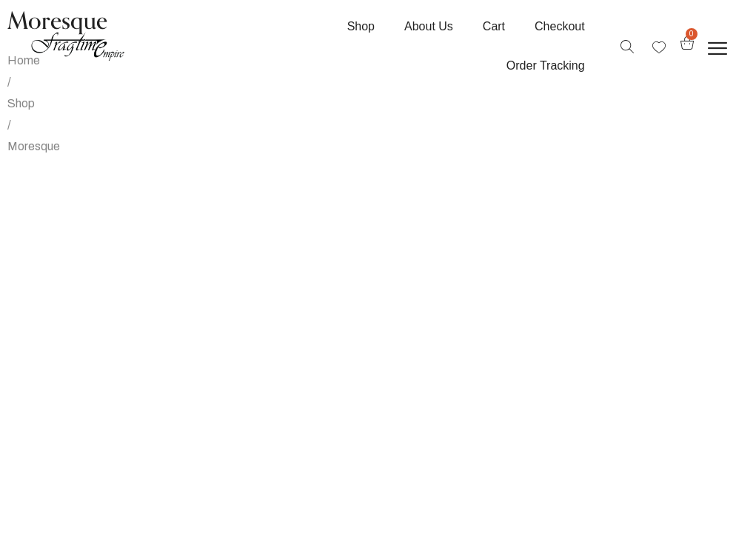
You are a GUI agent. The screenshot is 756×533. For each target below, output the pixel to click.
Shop (21, 103)
